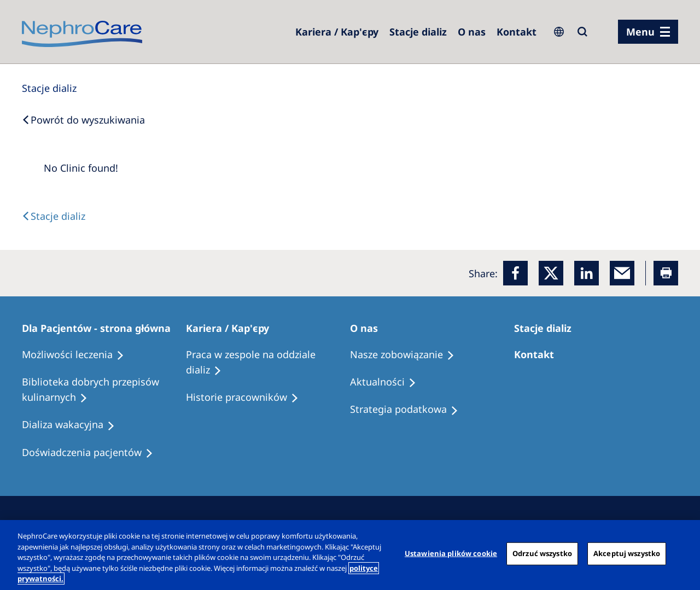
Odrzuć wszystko (542, 553)
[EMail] (622, 273)
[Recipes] (104, 390)
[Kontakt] (517, 32)
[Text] (54, 216)
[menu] (648, 32)
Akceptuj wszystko (627, 553)
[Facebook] (515, 273)
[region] (350, 555)
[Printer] (666, 273)
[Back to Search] (83, 120)
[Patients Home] (101, 328)
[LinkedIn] (587, 273)
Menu (640, 32)
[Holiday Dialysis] (73, 425)
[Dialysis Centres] (337, 32)
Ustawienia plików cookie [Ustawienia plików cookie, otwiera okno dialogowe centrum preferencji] (451, 553)
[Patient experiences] (92, 453)
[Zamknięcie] (682, 554)
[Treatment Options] (78, 355)
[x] (551, 273)
